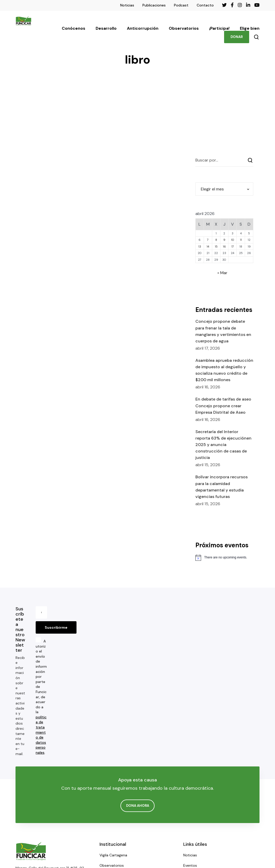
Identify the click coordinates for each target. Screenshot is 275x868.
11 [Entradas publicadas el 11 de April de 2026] (241, 240)
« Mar (222, 273)
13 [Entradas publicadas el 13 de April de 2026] (200, 247)
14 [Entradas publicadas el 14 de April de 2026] (208, 247)
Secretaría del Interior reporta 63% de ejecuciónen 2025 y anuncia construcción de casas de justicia (223, 445)
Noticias (127, 5)
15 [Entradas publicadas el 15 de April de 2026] (216, 247)
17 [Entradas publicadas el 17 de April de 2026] (233, 247)
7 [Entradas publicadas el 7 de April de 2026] (208, 240)
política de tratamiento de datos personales (41, 735)
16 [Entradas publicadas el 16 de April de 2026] (224, 247)
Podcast (181, 5)
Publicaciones (154, 5)
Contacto (205, 5)
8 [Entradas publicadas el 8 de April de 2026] (216, 240)
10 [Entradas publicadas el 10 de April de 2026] (233, 240)
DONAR (237, 37)
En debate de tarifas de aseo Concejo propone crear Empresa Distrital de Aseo (223, 406)
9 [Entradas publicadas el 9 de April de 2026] (224, 240)
